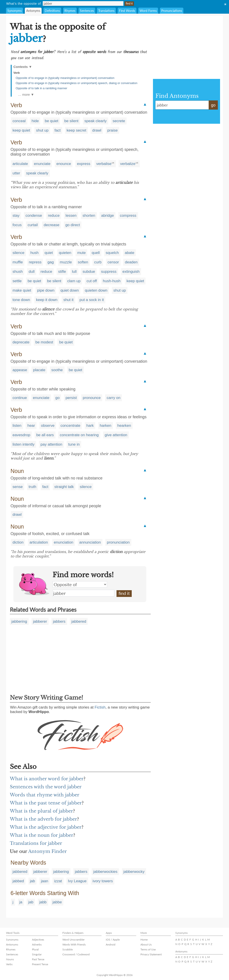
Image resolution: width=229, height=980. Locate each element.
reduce (54, 216)
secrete (119, 121)
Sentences (87, 11)
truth (32, 487)
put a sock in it (92, 300)
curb (98, 262)
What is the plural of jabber (41, 811)
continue (20, 398)
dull (32, 272)
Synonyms (15, 11)
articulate (20, 164)
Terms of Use (148, 949)
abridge (107, 216)
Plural (35, 949)
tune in (74, 444)
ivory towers (103, 881)
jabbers (59, 621)
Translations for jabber (36, 843)
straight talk (64, 487)
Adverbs (37, 944)
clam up (74, 281)
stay (16, 216)
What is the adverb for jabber (43, 819)
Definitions (52, 11)
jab (33, 881)
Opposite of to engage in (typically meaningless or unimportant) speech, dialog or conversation (76, 83)
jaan (45, 881)
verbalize (128, 164)
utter (16, 173)
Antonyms (33, 11)
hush (35, 253)
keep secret (76, 130)
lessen (71, 216)
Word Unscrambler (73, 940)
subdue (89, 272)
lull (74, 272)
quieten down (96, 290)
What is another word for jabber (47, 779)
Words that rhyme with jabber (45, 795)
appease (20, 370)
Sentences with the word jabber (46, 787)
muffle (18, 262)
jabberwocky (134, 872)
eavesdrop (21, 435)
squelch (112, 253)
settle (17, 281)
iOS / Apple (113, 940)
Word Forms (148, 11)
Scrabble (68, 949)
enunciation (64, 542)
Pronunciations (172, 11)
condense (34, 216)
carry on (113, 398)
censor (113, 262)
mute (81, 253)
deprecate (21, 342)
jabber (83, 593)
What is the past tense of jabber (46, 803)
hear (31, 426)
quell (96, 253)
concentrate (70, 426)
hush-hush (112, 281)
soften (83, 262)
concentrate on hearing (79, 435)
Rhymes (70, 11)
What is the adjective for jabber (46, 827)
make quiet (22, 290)
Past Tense (38, 959)
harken (106, 426)
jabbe (57, 902)
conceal (19, 121)
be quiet (52, 121)
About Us (146, 944)
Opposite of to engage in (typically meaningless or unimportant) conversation (65, 78)
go (57, 398)
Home (144, 940)
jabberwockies (105, 872)
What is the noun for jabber (42, 835)
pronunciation (118, 542)
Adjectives (38, 940)
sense (18, 487)
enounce (64, 164)
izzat (58, 881)
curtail (33, 225)
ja (21, 902)
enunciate (42, 164)
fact (58, 130)
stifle (62, 272)
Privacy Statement (151, 954)
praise (112, 130)
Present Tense (40, 964)
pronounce (92, 398)
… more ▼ (26, 94)
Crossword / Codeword (76, 954)
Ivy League (77, 881)
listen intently (23, 444)
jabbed (18, 881)
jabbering (19, 621)
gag (51, 262)
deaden (131, 262)
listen (17, 426)
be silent (71, 121)
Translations (106, 11)
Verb (17, 73)
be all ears (45, 435)
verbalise (104, 164)
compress (128, 216)
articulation (39, 542)
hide (35, 121)
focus (17, 225)
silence (18, 253)
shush (18, 272)
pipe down (46, 290)
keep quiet (21, 130)
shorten (89, 216)
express (84, 164)
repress (35, 262)
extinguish (131, 272)
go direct (73, 225)
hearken (124, 426)
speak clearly (96, 121)
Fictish (100, 707)
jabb (43, 902)
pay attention (51, 444)
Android (111, 944)
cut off (92, 281)
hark (90, 426)
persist (71, 398)
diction (18, 542)
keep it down (47, 300)
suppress (109, 272)
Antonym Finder (48, 851)
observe (48, 426)
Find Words (127, 11)
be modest (44, 342)
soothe (57, 370)
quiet (49, 253)
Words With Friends (74, 944)
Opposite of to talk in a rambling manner (41, 88)
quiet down (70, 290)
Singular (37, 954)
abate (130, 253)
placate (39, 370)
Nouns (10, 959)
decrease (51, 225)
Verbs (9, 964)
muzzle (66, 262)
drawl (97, 130)
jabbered (79, 621)
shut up (42, 130)
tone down (21, 300)
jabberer (40, 621)
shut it (68, 300)
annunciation (90, 542)
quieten (65, 253)
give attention (116, 435)
